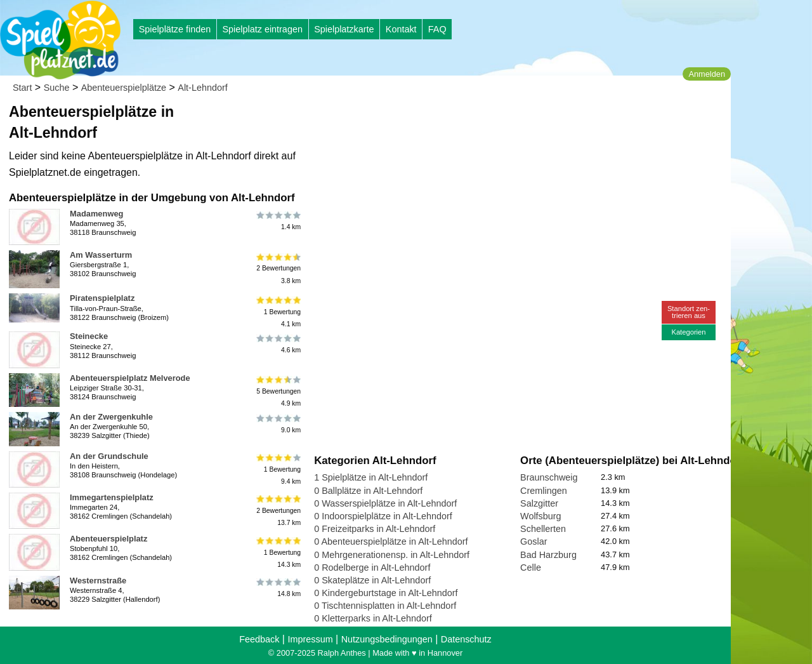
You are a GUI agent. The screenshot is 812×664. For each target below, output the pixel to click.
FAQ (437, 29)
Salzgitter (539, 503)
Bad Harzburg (548, 555)
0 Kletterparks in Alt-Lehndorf (373, 618)
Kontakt (401, 29)
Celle (531, 568)
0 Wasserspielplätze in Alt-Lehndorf (385, 503)
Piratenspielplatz (102, 298)
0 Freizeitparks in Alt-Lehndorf (375, 529)
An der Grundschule (109, 456)
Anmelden (707, 74)
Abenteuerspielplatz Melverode (130, 378)
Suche (57, 88)
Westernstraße (98, 581)
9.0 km (278, 424)
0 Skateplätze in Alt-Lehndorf (372, 580)
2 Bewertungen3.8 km (278, 268)
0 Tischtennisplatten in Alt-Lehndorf (385, 606)
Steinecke (89, 336)
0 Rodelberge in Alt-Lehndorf (372, 568)
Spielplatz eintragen (262, 29)
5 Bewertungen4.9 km (278, 391)
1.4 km (278, 221)
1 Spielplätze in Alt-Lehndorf (371, 477)
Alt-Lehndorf (202, 88)
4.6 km (278, 343)
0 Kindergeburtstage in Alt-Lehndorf (386, 593)
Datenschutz (466, 639)
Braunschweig (549, 477)
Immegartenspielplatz (112, 497)
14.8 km (278, 588)
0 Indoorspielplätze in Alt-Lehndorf (383, 516)
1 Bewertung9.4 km (278, 469)
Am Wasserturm (101, 255)
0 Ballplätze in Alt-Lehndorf (368, 491)
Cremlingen (544, 491)
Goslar (534, 541)
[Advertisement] (458, 121)
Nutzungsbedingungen (387, 639)
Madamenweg (96, 214)
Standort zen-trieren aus (689, 312)
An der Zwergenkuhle (111, 417)
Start (22, 88)
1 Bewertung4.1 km (278, 311)
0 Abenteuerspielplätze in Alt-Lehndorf (391, 541)
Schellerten (543, 529)
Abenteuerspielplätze (124, 88)
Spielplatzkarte (344, 29)
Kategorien (688, 332)
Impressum (310, 639)
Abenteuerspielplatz (108, 539)
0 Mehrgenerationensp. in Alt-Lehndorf (392, 555)
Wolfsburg (541, 516)
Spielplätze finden (175, 29)
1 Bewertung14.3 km (278, 552)
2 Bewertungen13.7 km (278, 511)
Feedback (259, 639)
